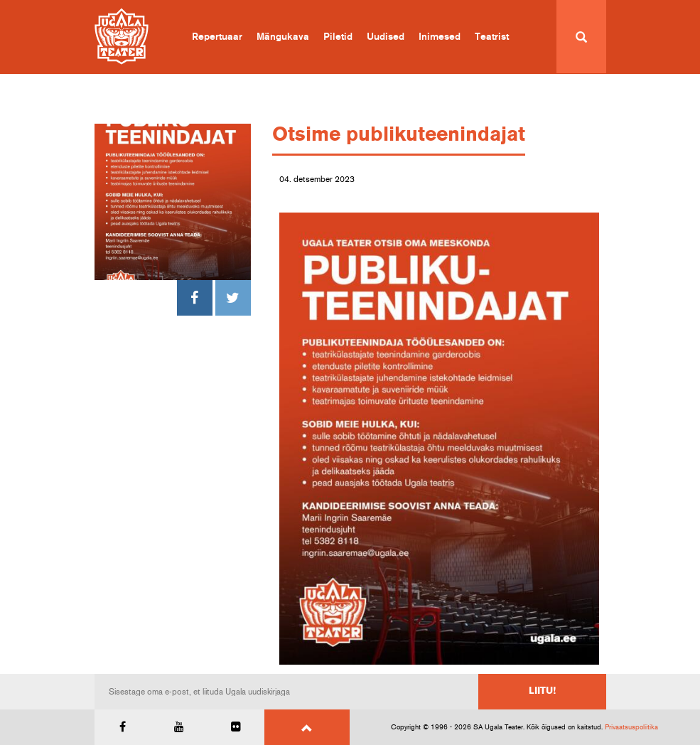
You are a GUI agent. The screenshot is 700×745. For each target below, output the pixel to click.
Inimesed (440, 37)
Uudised (386, 37)
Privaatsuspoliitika (631, 727)
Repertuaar (217, 37)
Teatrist (492, 37)
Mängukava (283, 37)
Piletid (338, 37)
